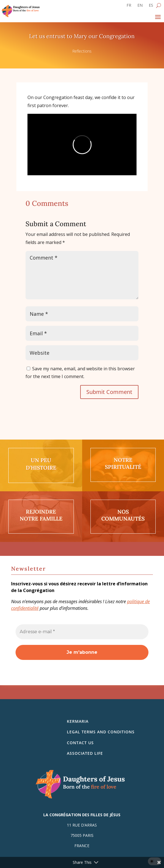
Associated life (85, 753)
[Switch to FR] (129, 6)
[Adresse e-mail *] (82, 632)
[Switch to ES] (151, 6)
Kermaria (78, 721)
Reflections (82, 51)
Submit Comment (109, 392)
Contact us (80, 743)
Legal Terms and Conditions (101, 732)
